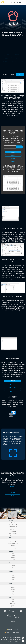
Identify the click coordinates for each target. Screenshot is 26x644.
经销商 (13, 576)
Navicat (13, 540)
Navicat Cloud (13, 542)
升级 (13, 602)
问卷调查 (13, 557)
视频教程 (13, 556)
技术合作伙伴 (13, 578)
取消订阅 (13, 607)
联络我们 (16, 641)
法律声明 (21, 639)
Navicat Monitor (13, 530)
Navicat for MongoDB (13, 533)
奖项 (13, 591)
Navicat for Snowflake (13, 526)
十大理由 (13, 590)
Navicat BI (13, 545)
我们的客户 (13, 588)
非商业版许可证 (13, 603)
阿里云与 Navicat (13, 535)
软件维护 (13, 600)
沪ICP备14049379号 (13, 629)
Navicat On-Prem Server (13, 544)
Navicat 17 (13, 523)
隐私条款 (10, 641)
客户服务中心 (13, 566)
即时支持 (13, 559)
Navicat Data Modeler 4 (13, 525)
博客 (13, 595)
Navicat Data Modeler (13, 549)
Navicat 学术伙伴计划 (13, 581)
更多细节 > (13, 487)
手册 (13, 554)
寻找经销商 (13, 574)
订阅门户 (13, 567)
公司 (13, 586)
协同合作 (13, 528)
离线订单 (13, 605)
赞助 (13, 579)
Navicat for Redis (13, 532)
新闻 (13, 593)
